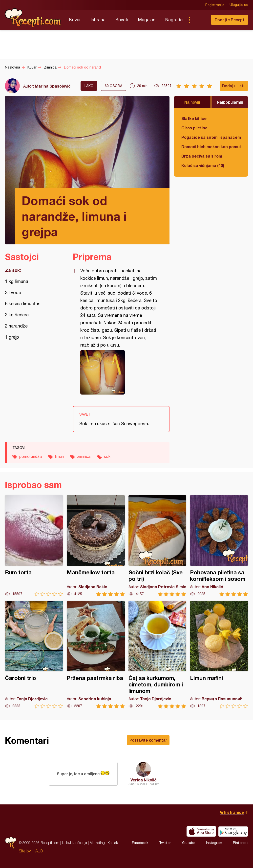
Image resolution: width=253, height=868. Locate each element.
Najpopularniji (230, 102)
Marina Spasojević (53, 86)
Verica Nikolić (144, 780)
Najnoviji (192, 102)
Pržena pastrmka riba (96, 655)
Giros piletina (194, 128)
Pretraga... (199, 20)
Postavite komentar (148, 740)
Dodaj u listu (234, 86)
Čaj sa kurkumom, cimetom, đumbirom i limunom (158, 655)
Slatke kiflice (194, 118)
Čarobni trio (34, 655)
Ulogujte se (239, 5)
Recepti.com (33, 18)
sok (107, 456)
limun (59, 456)
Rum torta (34, 546)
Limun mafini (219, 655)
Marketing (97, 843)
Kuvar (75, 20)
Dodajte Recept (230, 20)
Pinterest (241, 843)
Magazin (147, 20)
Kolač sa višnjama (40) (203, 165)
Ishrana (98, 20)
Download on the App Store (201, 831)
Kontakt (113, 843)
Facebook (140, 843)
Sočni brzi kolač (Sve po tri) (158, 546)
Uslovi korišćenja (74, 843)
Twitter (165, 843)
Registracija (215, 5)
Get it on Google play (233, 831)
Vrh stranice (232, 812)
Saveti (122, 20)
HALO (38, 851)
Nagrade (174, 20)
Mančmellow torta (96, 546)
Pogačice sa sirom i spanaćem (211, 137)
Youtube (188, 843)
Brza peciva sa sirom (202, 156)
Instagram (214, 843)
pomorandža (31, 456)
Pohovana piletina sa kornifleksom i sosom (219, 546)
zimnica (84, 456)
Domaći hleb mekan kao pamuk (211, 147)
